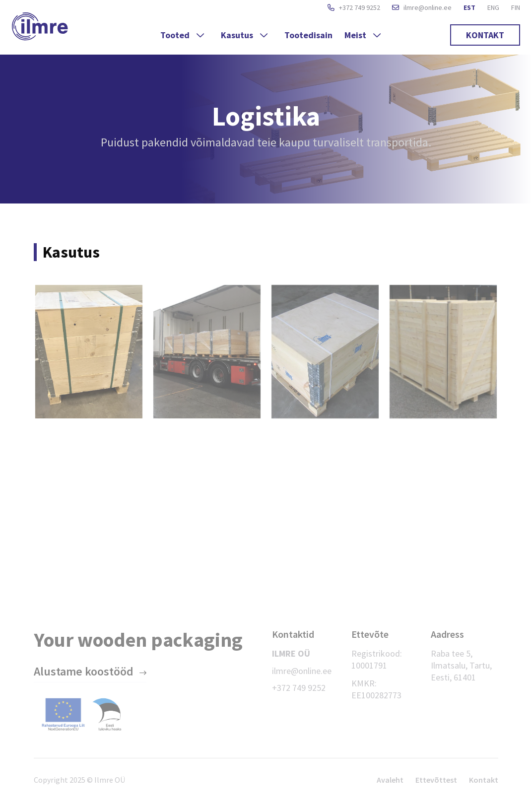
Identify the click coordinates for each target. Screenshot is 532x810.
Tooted (183, 35)
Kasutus (245, 35)
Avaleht (390, 780)
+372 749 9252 (354, 8)
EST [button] (469, 7)
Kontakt (485, 35)
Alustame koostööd (84, 671)
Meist (364, 35)
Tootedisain (308, 35)
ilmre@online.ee (422, 8)
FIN (516, 7)
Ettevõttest (436, 780)
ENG (493, 7)
